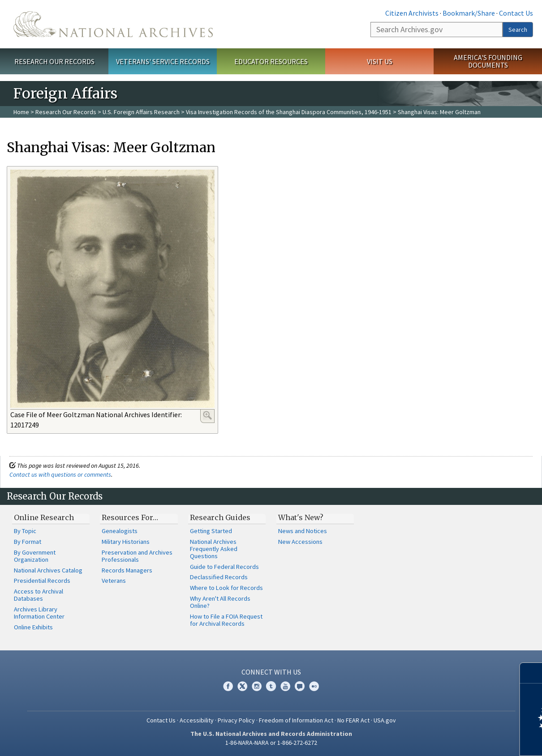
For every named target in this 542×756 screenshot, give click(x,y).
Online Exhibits (33, 627)
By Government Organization (35, 556)
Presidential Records (42, 581)
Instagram (257, 686)
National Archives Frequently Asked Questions (214, 549)
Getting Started (211, 531)
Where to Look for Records (226, 588)
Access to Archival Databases (39, 595)
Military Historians (126, 542)
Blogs (300, 686)
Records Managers (127, 570)
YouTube (285, 686)
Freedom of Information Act (296, 720)
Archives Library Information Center (39, 613)
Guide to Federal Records (224, 567)
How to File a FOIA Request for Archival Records (226, 620)
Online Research (44, 517)
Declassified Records (219, 577)
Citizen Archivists (412, 13)
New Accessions (300, 542)
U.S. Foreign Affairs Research (141, 112)
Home (21, 112)
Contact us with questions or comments (60, 474)
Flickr (314, 686)
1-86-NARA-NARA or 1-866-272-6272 (271, 743)
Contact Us (516, 13)
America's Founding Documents (488, 61)
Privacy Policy (236, 720)
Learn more (462, 740)
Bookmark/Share (469, 13)
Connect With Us (271, 672)
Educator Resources (271, 61)
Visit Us (380, 61)
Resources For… (130, 517)
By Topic (25, 531)
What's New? (301, 517)
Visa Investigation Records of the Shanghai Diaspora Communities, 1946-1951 (289, 112)
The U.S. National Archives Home (113, 24)
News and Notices (303, 531)
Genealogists (120, 531)
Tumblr (271, 686)
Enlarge (207, 415)
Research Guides (220, 517)
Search (518, 30)
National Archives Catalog (48, 570)
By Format (28, 542)
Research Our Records (54, 61)
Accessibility (197, 720)
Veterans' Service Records (163, 61)
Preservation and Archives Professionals (137, 556)
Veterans (114, 581)
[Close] (531, 673)
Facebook (228, 686)
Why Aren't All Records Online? (220, 602)
